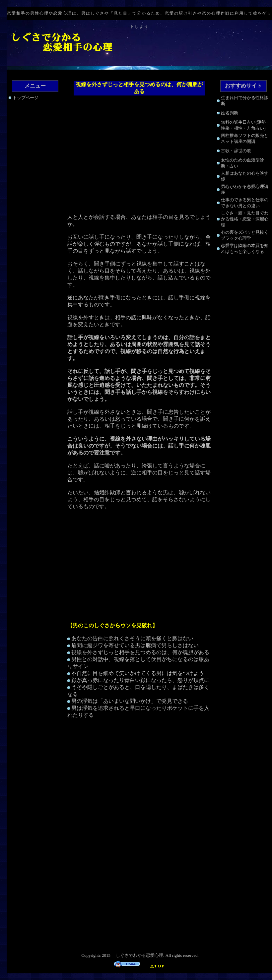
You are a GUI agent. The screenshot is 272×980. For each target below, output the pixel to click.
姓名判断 (230, 113)
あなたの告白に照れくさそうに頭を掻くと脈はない (132, 638)
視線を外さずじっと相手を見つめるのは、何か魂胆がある (140, 652)
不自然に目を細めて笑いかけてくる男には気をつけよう (138, 673)
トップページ (26, 98)
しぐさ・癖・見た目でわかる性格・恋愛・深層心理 (245, 219)
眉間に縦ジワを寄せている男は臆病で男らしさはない (135, 645)
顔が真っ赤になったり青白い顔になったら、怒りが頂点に (140, 680)
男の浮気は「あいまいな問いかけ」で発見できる (130, 701)
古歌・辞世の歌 (236, 151)
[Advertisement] (139, 155)
